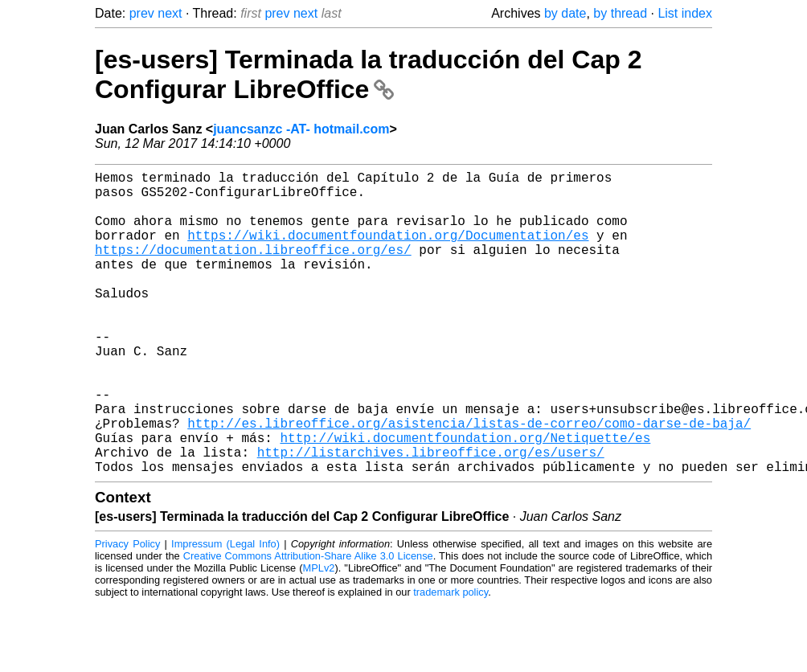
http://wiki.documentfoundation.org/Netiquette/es (465, 498)
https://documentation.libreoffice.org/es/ (253, 268)
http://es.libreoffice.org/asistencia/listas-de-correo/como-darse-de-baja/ (469, 481)
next (170, 13)
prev (142, 13)
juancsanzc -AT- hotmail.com (301, 129)
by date (565, 13)
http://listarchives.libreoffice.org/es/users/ (431, 516)
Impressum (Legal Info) (225, 611)
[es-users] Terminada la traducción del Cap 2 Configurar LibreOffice (369, 74)
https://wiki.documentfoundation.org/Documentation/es (388, 251)
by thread (620, 13)
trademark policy (451, 660)
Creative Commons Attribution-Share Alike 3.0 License (308, 623)
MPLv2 (319, 635)
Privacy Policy (127, 611)
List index (685, 13)
